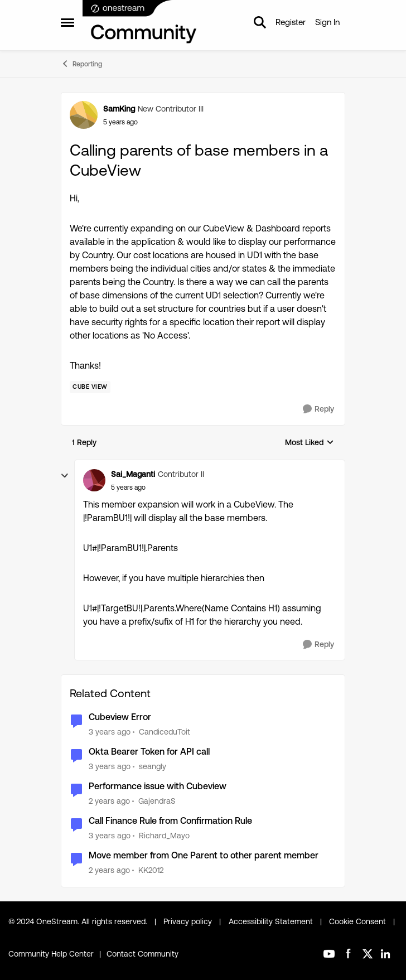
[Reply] (318, 409)
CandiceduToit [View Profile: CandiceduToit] (165, 732)
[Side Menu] (67, 22)
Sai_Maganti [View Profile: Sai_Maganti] (133, 474)
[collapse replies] (65, 476)
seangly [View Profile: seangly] (153, 766)
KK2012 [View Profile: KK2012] (151, 870)
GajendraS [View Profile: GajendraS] (157, 801)
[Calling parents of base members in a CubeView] (128, 487)
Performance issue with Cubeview (158, 786)
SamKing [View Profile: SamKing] (119, 109)
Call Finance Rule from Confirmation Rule (170, 821)
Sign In (327, 22)
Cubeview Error (120, 717)
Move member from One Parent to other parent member (204, 855)
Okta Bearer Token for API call (149, 752)
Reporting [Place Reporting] (81, 64)
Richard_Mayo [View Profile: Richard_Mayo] (164, 836)
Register (291, 22)
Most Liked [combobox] (310, 443)
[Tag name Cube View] (90, 387)
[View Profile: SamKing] (84, 115)
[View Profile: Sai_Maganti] (94, 480)
